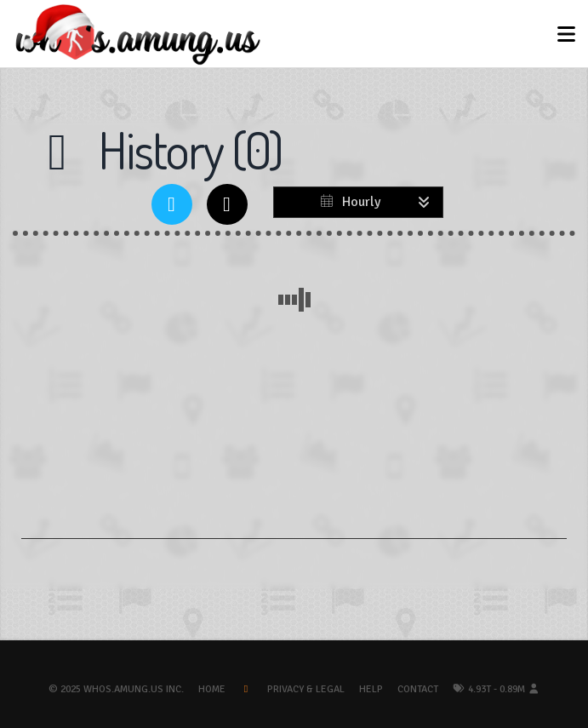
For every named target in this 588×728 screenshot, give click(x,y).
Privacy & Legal (306, 689)
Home (212, 689)
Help (371, 689)
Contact (418, 689)
